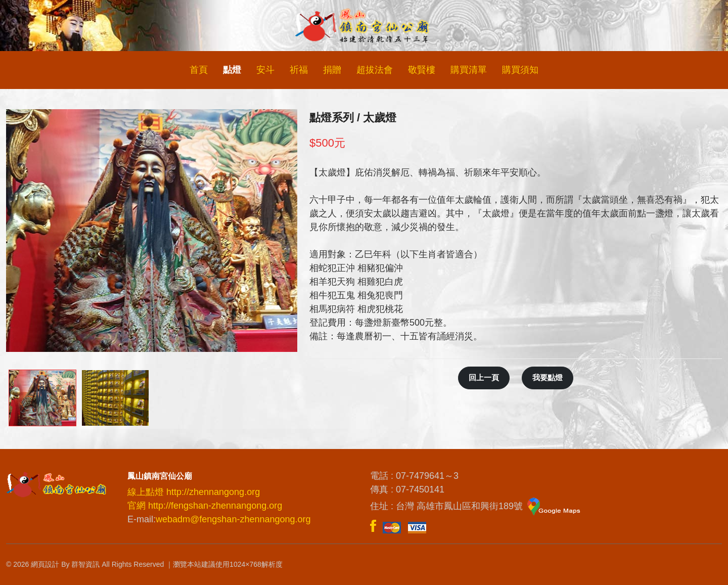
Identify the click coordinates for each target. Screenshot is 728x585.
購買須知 (520, 70)
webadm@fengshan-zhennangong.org (233, 519)
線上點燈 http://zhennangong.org (194, 492)
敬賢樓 (422, 70)
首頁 (199, 70)
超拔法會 (375, 70)
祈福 (299, 70)
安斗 (265, 70)
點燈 (232, 70)
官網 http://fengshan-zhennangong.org (205, 506)
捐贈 (332, 70)
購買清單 (469, 70)
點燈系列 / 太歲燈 (353, 118)
